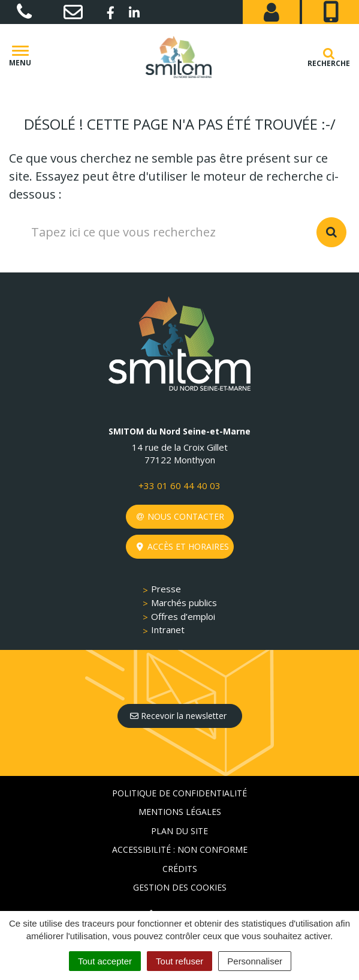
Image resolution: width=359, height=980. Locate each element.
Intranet (168, 630)
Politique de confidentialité (179, 793)
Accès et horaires (183, 546)
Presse (166, 589)
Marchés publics (184, 603)
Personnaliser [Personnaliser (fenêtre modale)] (255, 961)
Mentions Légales (180, 812)
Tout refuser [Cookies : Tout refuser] (179, 961)
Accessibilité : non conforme (180, 849)
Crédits (180, 869)
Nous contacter (181, 516)
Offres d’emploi (183, 616)
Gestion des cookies (180, 887)
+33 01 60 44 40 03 (179, 485)
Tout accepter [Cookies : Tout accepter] (105, 961)
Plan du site (179, 831)
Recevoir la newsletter (178, 716)
